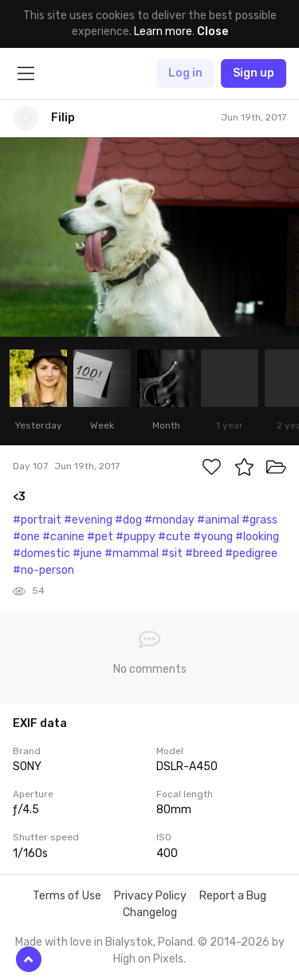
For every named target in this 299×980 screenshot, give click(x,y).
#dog (128, 520)
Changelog (150, 913)
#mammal (132, 553)
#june (87, 553)
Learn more (163, 32)
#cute (174, 537)
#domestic (41, 553)
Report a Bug (233, 896)
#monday (169, 520)
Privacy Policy (150, 896)
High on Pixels (148, 959)
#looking (257, 537)
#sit (172, 553)
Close (212, 32)
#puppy (136, 537)
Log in (185, 73)
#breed (204, 553)
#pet (100, 537)
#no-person (43, 570)
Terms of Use (67, 896)
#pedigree (251, 553)
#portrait (37, 520)
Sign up (254, 73)
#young (213, 537)
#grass (260, 520)
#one (26, 537)
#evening (88, 520)
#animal (218, 520)
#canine (63, 537)
